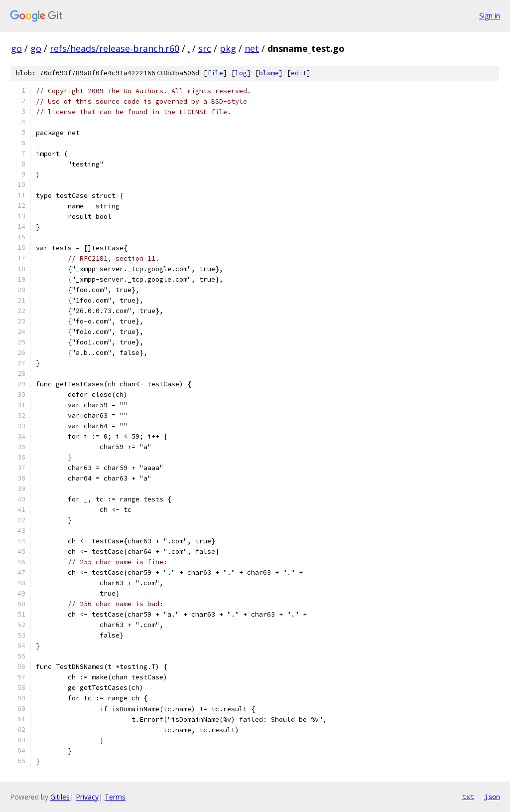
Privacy (87, 797)
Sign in (490, 16)
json (492, 797)
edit (299, 73)
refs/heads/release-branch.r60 (115, 48)
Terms (115, 797)
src (205, 48)
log (241, 73)
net (252, 48)
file (215, 73)
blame (269, 73)
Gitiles (60, 797)
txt (468, 797)
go (16, 48)
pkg (228, 48)
